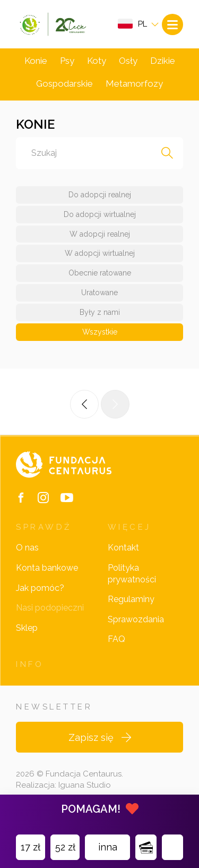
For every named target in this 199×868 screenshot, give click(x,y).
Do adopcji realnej (100, 195)
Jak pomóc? (40, 588)
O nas (27, 548)
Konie (36, 61)
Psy (67, 61)
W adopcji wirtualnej (100, 253)
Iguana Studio (85, 785)
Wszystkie (100, 332)
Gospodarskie (64, 84)
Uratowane (99, 293)
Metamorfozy (134, 84)
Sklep (27, 628)
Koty (97, 61)
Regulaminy (131, 599)
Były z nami (100, 312)
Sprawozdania (136, 619)
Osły (128, 61)
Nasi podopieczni (50, 608)
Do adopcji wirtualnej (100, 214)
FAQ (116, 639)
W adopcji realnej (100, 234)
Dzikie (163, 61)
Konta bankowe (47, 568)
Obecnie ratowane (100, 273)
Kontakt (123, 548)
